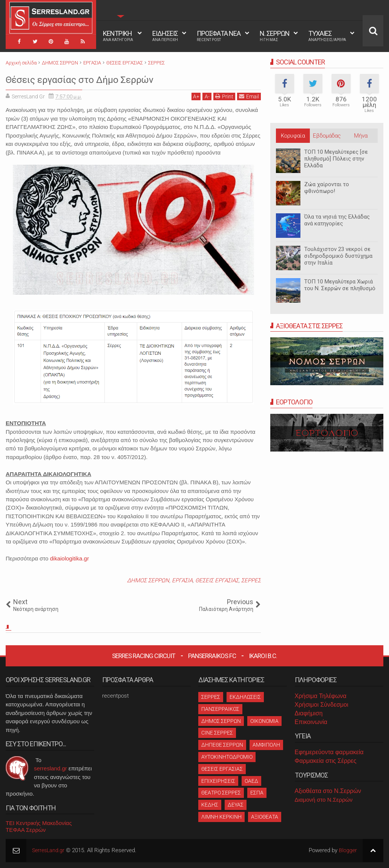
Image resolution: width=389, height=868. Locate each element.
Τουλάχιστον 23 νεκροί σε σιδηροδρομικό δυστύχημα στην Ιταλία (338, 256)
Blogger (348, 850)
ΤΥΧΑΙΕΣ (327, 36)
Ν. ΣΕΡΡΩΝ (275, 36)
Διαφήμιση (309, 713)
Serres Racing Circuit (144, 656)
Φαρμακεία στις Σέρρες (326, 761)
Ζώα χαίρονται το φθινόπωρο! (327, 188)
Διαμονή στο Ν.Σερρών (324, 800)
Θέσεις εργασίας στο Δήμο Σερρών (103, 79)
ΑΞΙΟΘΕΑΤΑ (265, 817)
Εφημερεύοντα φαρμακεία (329, 752)
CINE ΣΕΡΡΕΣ (217, 733)
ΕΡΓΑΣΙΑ (182, 580)
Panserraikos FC (212, 656)
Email (249, 96)
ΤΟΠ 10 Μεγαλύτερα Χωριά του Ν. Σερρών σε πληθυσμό (340, 285)
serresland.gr (51, 768)
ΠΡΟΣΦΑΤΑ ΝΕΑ (219, 36)
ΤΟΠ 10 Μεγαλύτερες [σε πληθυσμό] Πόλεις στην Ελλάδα (336, 159)
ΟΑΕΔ (251, 781)
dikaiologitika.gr (70, 558)
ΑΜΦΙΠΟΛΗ (266, 745)
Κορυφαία (293, 136)
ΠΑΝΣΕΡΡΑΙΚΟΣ (220, 709)
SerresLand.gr (49, 850)
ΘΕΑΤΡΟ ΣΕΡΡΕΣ (221, 793)
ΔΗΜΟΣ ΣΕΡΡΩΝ (148, 580)
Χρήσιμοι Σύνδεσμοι (322, 705)
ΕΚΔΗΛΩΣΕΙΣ (245, 697)
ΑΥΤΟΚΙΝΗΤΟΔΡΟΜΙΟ (227, 757)
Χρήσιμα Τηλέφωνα (321, 696)
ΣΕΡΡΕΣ (251, 580)
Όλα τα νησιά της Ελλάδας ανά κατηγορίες (337, 220)
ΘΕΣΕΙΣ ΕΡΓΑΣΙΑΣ (217, 580)
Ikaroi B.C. (263, 656)
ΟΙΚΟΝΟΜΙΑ (264, 721)
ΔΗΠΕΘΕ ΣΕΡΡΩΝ (222, 745)
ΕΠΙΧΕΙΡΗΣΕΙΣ (218, 781)
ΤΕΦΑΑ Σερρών (26, 830)
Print (224, 96)
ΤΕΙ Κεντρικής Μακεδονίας (39, 823)
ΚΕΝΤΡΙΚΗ (118, 36)
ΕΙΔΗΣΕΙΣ (165, 36)
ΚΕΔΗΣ (210, 805)
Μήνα (361, 136)
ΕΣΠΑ (257, 793)
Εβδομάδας (327, 136)
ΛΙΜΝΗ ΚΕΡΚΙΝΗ (221, 817)
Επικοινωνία (311, 722)
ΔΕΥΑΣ (236, 805)
